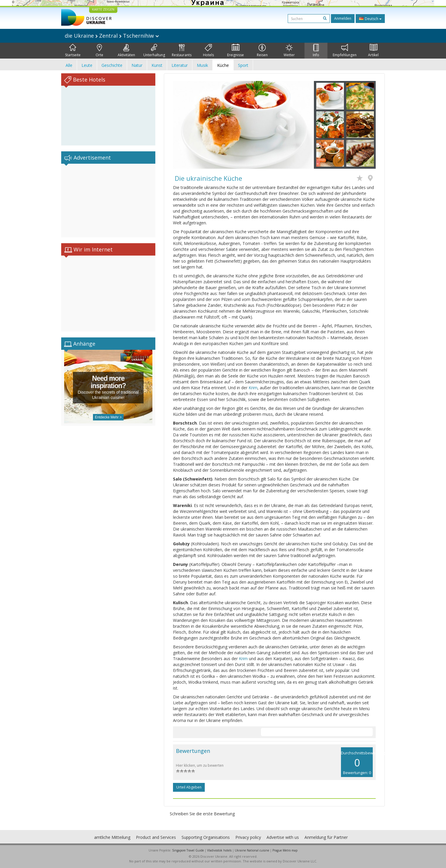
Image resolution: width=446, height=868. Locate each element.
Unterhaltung (154, 51)
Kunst (157, 65)
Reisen (262, 51)
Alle (69, 65)
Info (316, 51)
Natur (137, 65)
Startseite (73, 51)
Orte (99, 51)
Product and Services (156, 837)
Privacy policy (248, 837)
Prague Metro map (285, 850)
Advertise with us (283, 837)
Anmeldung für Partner (326, 837)
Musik (202, 65)
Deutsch (370, 19)
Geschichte (112, 65)
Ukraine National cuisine (252, 850)
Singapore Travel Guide (188, 850)
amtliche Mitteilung (112, 837)
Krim (253, 388)
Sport (243, 65)
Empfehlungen (345, 51)
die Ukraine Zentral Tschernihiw (112, 36)
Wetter (289, 51)
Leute (87, 65)
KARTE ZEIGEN (103, 9)
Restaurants (182, 51)
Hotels (208, 51)
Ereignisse (236, 51)
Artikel (373, 51)
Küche (223, 65)
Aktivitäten (126, 51)
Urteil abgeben (189, 787)
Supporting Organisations (206, 837)
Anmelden (343, 18)
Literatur (180, 65)
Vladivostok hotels (219, 850)
